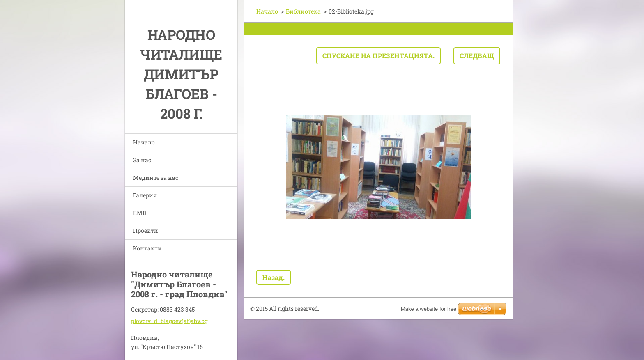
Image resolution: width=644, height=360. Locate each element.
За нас (142, 160)
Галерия (145, 195)
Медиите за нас (156, 178)
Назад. (274, 277)
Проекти (146, 230)
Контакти (147, 248)
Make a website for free (429, 309)
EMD (140, 213)
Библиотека (303, 11)
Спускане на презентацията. (378, 56)
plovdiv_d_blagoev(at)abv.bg (169, 321)
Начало (144, 142)
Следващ (477, 56)
